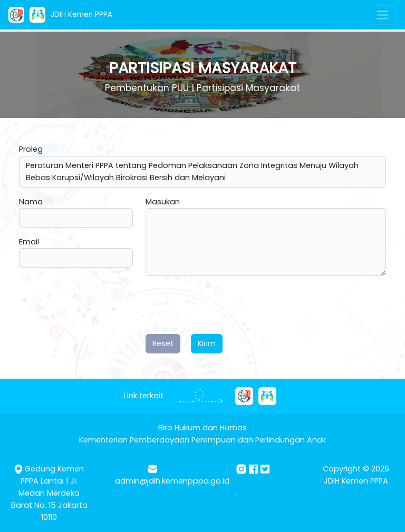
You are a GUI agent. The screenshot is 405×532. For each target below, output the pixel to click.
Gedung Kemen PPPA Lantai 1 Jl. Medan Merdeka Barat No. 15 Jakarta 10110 (49, 493)
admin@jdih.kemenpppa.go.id (172, 481)
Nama (31, 202)
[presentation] (226, 305)
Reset (163, 343)
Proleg (31, 149)
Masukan (163, 202)
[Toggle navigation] (383, 15)
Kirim (207, 343)
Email (29, 242)
